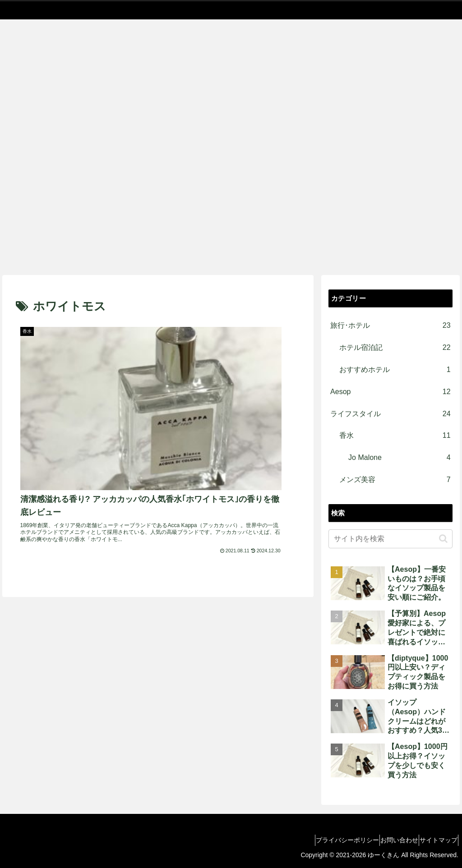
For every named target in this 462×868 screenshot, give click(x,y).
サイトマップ (434, 840)
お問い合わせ (387, 840)
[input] (390, 539)
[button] (443, 539)
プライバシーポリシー (327, 840)
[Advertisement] (231, 207)
